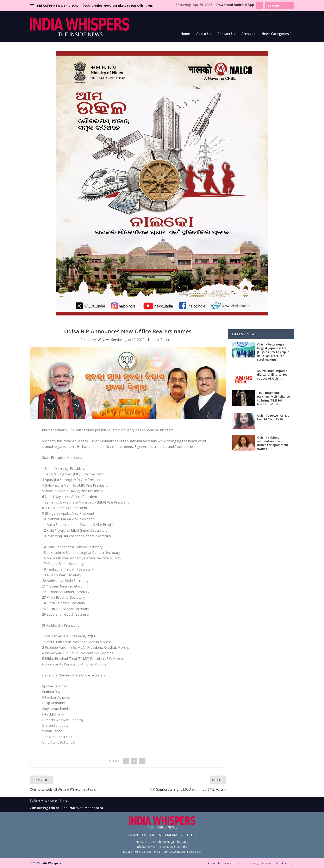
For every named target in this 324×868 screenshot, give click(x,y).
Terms (241, 863)
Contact (229, 863)
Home (185, 34)
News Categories (275, 34)
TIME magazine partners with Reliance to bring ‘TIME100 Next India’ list (273, 398)
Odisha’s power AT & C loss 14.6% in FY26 (273, 417)
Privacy (254, 863)
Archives (248, 34)
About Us (204, 34)
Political (166, 340)
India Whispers (51, 863)
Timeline (281, 863)
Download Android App (235, 5)
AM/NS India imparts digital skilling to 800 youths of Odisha (272, 375)
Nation (153, 340)
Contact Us (226, 34)
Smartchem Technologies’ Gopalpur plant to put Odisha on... (109, 5)
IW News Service (109, 340)
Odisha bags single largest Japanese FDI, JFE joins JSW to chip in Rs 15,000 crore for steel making (273, 352)
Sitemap (267, 863)
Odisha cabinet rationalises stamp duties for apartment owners (273, 443)
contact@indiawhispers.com (182, 852)
